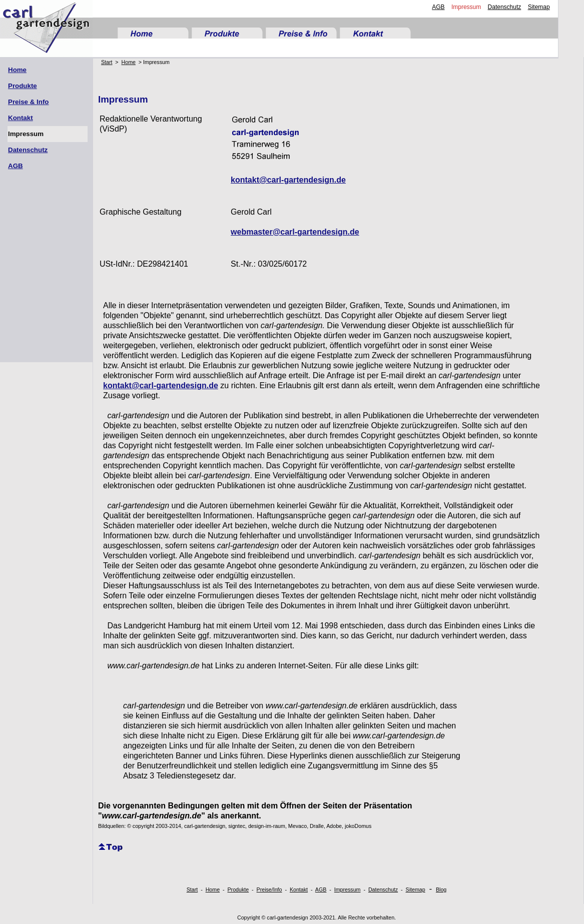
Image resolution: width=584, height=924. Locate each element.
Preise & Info (28, 102)
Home (17, 70)
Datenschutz (505, 7)
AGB (438, 7)
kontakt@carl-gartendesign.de (288, 180)
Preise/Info (269, 889)
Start (107, 62)
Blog (441, 889)
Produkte (23, 86)
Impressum (466, 7)
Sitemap (539, 7)
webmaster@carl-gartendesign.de (295, 232)
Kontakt (21, 118)
